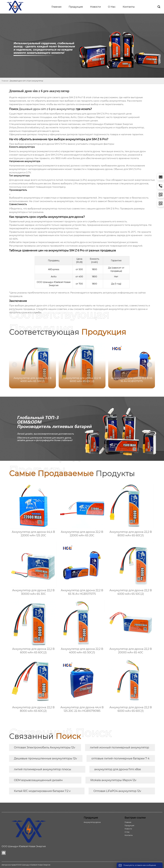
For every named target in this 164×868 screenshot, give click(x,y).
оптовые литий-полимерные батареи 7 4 (120, 758)
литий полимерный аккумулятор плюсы (43, 769)
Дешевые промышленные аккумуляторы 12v (45, 758)
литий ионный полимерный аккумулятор (120, 747)
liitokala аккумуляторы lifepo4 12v (113, 780)
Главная (5, 81)
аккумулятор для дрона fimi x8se (118, 769)
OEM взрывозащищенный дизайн (38, 780)
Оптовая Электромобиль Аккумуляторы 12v (45, 747)
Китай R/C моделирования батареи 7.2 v (42, 791)
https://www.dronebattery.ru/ (27, 127)
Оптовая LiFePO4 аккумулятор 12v (117, 791)
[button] (150, 365)
